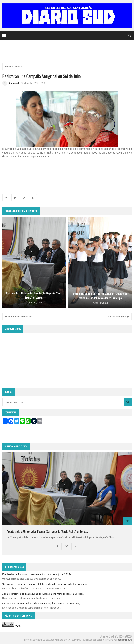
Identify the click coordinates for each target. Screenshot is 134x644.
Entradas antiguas (118, 317)
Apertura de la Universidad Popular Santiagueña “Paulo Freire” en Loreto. (47, 531)
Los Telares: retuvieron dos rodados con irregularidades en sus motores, (41, 604)
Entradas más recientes (18, 317)
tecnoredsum (125, 640)
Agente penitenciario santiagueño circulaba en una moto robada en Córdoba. (43, 594)
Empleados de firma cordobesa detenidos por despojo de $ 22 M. (37, 574)
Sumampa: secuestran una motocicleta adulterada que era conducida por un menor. (47, 584)
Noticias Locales (13, 67)
